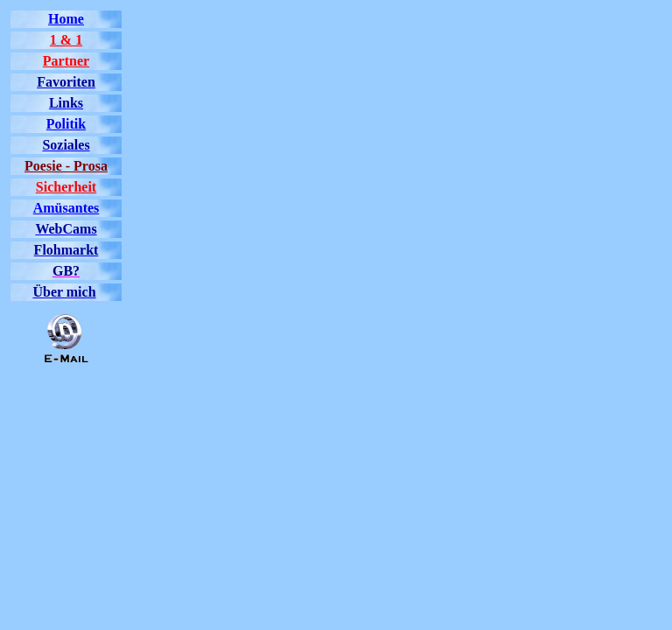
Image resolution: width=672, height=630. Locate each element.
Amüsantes (66, 208)
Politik (66, 124)
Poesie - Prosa (66, 166)
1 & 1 (66, 40)
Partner (66, 61)
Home (66, 19)
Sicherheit (66, 187)
